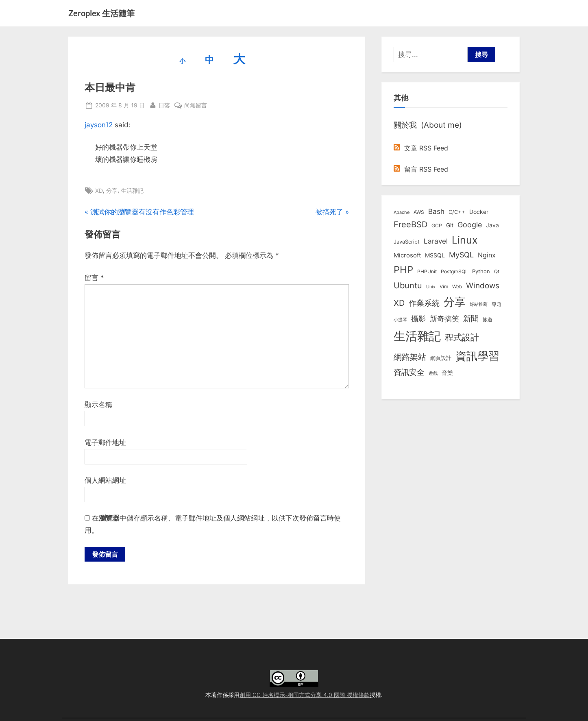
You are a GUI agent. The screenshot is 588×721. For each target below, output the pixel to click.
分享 (112, 191)
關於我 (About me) (428, 125)
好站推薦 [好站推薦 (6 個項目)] (479, 304)
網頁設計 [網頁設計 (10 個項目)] (441, 358)
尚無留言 (196, 105)
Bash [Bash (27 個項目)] (436, 211)
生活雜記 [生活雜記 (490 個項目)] (417, 336)
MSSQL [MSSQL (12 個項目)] (435, 255)
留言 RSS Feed (421, 169)
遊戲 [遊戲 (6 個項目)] (433, 373)
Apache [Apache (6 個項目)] (402, 212)
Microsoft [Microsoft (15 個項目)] (407, 255)
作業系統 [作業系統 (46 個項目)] (424, 303)
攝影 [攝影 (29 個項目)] (418, 319)
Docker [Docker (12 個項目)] (479, 212)
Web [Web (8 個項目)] (457, 286)
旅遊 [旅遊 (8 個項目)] (488, 319)
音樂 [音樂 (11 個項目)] (447, 373)
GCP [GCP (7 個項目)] (437, 226)
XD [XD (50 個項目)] (399, 303)
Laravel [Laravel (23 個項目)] (436, 241)
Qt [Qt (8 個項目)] (497, 271)
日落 (164, 104)
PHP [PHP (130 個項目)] (403, 270)
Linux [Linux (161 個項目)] (465, 240)
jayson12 (99, 125)
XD (99, 191)
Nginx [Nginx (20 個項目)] (487, 255)
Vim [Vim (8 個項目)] (444, 286)
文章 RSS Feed (421, 148)
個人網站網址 (105, 480)
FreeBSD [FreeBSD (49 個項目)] (411, 224)
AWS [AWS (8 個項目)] (419, 212)
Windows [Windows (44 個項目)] (483, 285)
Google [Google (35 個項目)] (470, 224)
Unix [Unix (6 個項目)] (431, 287)
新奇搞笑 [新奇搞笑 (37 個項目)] (444, 318)
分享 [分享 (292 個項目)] (455, 302)
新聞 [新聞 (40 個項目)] (471, 319)
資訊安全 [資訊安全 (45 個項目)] (409, 372)
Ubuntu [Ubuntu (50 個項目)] (408, 285)
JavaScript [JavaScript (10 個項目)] (407, 242)
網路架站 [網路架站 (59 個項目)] (410, 357)
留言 (94, 278)
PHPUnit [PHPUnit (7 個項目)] (427, 272)
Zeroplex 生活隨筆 (101, 13)
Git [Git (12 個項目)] (450, 225)
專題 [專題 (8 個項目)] (497, 304)
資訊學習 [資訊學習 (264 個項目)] (477, 356)
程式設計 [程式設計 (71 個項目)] (462, 337)
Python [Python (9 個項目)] (481, 271)
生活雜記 (132, 191)
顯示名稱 (98, 405)
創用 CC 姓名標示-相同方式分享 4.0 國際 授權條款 (305, 695)
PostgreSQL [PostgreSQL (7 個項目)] (454, 272)
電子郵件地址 (105, 442)
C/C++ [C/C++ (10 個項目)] (457, 212)
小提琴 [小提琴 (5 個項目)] (400, 320)
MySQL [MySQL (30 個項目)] (461, 255)
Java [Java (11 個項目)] (492, 225)
